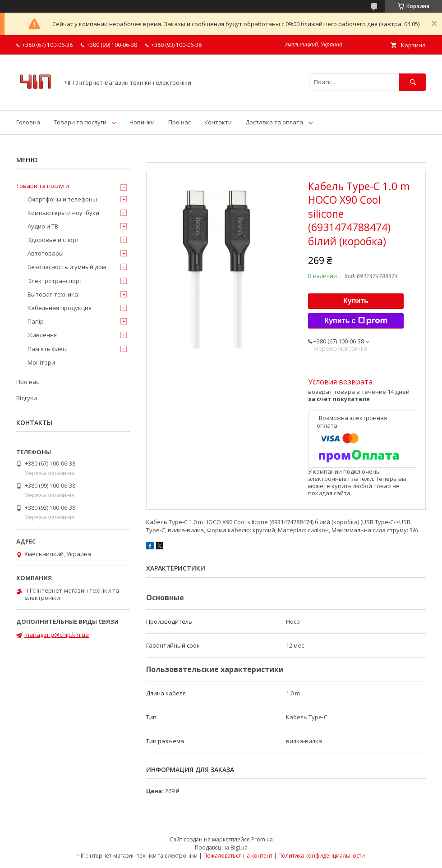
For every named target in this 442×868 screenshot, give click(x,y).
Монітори (41, 362)
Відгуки (27, 398)
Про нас (180, 122)
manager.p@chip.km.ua (57, 635)
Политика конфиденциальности (322, 856)
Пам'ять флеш (48, 349)
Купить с (356, 321)
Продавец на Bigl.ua (221, 847)
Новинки (142, 122)
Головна (28, 122)
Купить (356, 301)
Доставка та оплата (274, 122)
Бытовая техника (53, 294)
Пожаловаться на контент (238, 856)
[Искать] (413, 82)
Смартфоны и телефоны (62, 199)
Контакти (218, 122)
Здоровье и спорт (53, 240)
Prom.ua (262, 839)
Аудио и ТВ (43, 226)
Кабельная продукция (60, 308)
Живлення (42, 335)
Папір (36, 321)
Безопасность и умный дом (67, 267)
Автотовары (46, 253)
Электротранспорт (55, 281)
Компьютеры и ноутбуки (63, 213)
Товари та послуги (80, 122)
